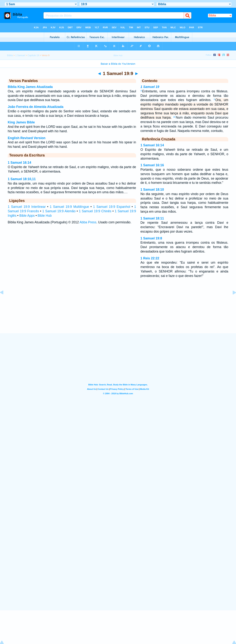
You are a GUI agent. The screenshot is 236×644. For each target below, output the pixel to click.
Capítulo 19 (33, 55)
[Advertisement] (118, 310)
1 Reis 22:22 (150, 258)
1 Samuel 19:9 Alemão (59, 211)
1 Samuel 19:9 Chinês (95, 211)
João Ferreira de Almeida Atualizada (36, 107)
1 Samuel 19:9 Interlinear (27, 207)
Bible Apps (27, 216)
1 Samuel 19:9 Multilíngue (69, 207)
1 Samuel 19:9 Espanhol (112, 207)
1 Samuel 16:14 (19, 163)
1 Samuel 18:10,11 (22, 179)
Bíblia (10, 55)
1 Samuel (20, 55)
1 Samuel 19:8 (151, 238)
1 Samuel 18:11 (152, 218)
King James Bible (21, 122)
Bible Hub (45, 216)
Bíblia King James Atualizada (30, 87)
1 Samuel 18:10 (152, 190)
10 (174, 117)
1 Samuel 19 (150, 87)
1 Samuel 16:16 (152, 165)
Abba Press (88, 222)
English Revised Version (27, 138)
